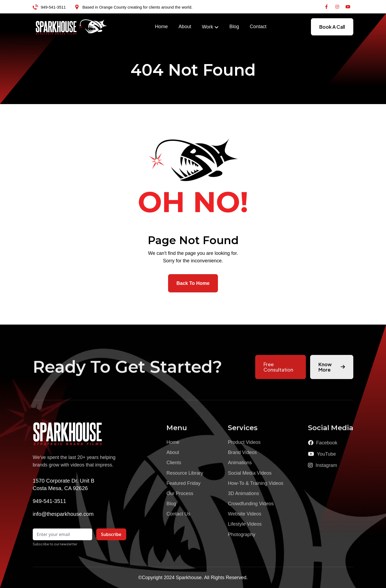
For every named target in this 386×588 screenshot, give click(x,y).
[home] (72, 27)
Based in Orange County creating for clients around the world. (137, 7)
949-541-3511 (53, 7)
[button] (210, 27)
